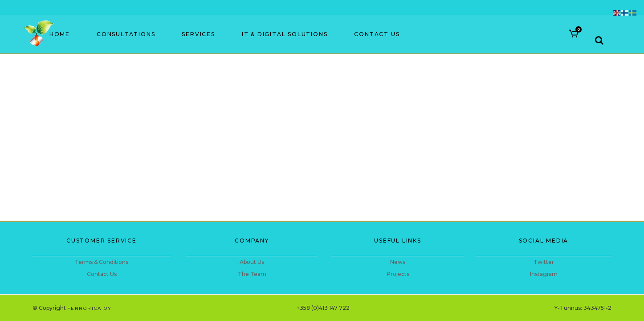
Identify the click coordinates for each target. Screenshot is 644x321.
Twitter (544, 262)
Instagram (544, 274)
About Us (252, 262)
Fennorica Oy (90, 308)
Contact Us (102, 274)
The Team (252, 274)
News (398, 262)
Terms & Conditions (102, 262)
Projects (398, 274)
